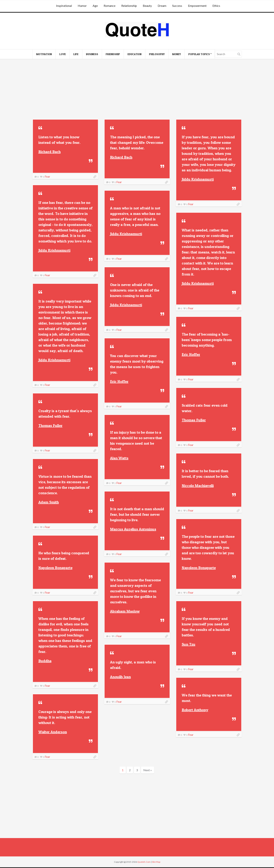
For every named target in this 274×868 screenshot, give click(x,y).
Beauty (147, 6)
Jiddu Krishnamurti (198, 179)
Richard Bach (50, 152)
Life (76, 54)
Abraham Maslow (125, 611)
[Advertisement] (137, 90)
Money (177, 54)
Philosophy (157, 54)
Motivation (44, 54)
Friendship (113, 54)
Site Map (156, 862)
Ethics (216, 6)
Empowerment (197, 6)
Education (135, 54)
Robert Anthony (195, 710)
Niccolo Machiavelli (198, 486)
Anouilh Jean (120, 677)
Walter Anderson (53, 732)
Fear (47, 176)
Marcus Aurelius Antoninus (133, 529)
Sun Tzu (189, 644)
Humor (82, 6)
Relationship (129, 6)
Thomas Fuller (194, 420)
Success (177, 6)
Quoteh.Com (144, 862)
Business (92, 54)
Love (63, 54)
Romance (110, 6)
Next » (148, 770)
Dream (162, 6)
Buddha (45, 661)
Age (95, 6)
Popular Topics (199, 54)
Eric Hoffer (191, 354)
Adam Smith (49, 502)
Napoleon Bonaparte (199, 568)
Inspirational (64, 6)
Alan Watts (119, 458)
